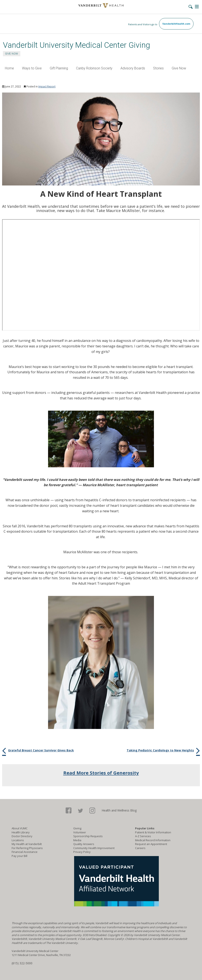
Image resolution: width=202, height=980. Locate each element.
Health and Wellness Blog (119, 810)
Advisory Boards (133, 68)
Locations (18, 840)
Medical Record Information (153, 840)
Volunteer (80, 832)
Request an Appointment (151, 844)
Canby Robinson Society (94, 68)
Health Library (21, 832)
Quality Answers (84, 844)
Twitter (80, 811)
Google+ (92, 811)
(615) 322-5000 (22, 963)
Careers (140, 848)
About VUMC (20, 828)
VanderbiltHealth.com (176, 24)
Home (9, 68)
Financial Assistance (25, 852)
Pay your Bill (19, 856)
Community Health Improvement (94, 848)
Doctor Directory (22, 836)
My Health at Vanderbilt (27, 844)
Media (77, 840)
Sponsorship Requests (88, 836)
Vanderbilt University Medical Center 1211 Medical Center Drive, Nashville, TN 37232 (41, 953)
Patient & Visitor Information (153, 832)
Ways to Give (32, 68)
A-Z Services (143, 836)
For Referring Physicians (27, 848)
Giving (77, 828)
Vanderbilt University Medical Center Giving (77, 45)
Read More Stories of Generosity (101, 773)
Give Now (179, 68)
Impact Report (47, 86)
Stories (158, 68)
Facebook (69, 811)
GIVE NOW (12, 54)
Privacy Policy (82, 852)
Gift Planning (59, 68)
